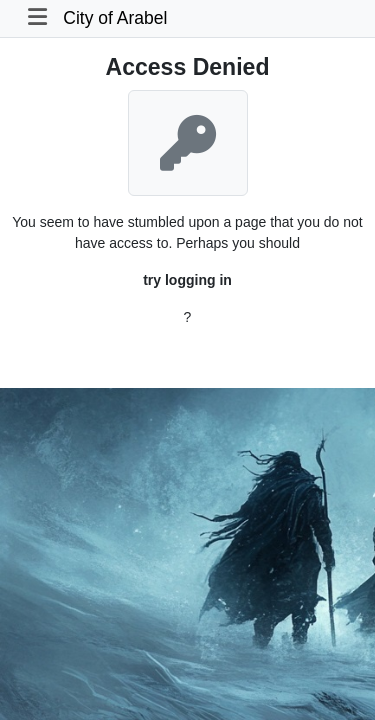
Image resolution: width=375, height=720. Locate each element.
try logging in (187, 280)
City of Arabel (115, 18)
